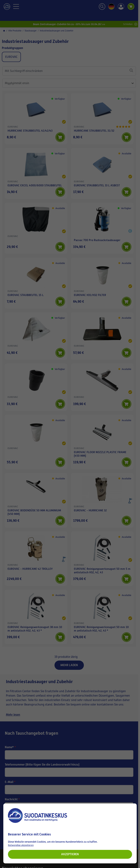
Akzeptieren (70, 854)
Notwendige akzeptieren (21, 845)
